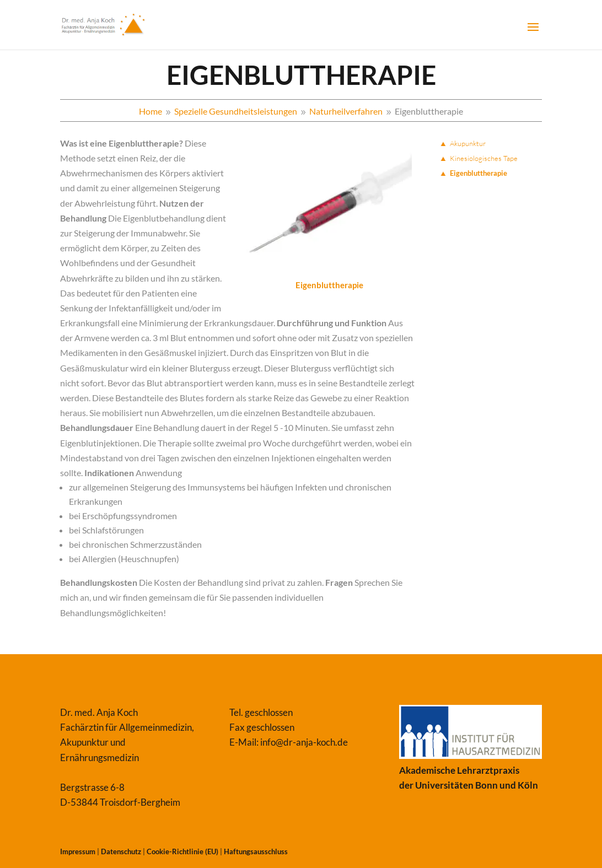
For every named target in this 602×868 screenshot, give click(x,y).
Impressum (78, 851)
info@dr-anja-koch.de (304, 742)
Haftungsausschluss (256, 851)
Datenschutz (121, 851)
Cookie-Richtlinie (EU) (182, 851)
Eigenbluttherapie (479, 173)
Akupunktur (468, 143)
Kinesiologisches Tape (484, 158)
